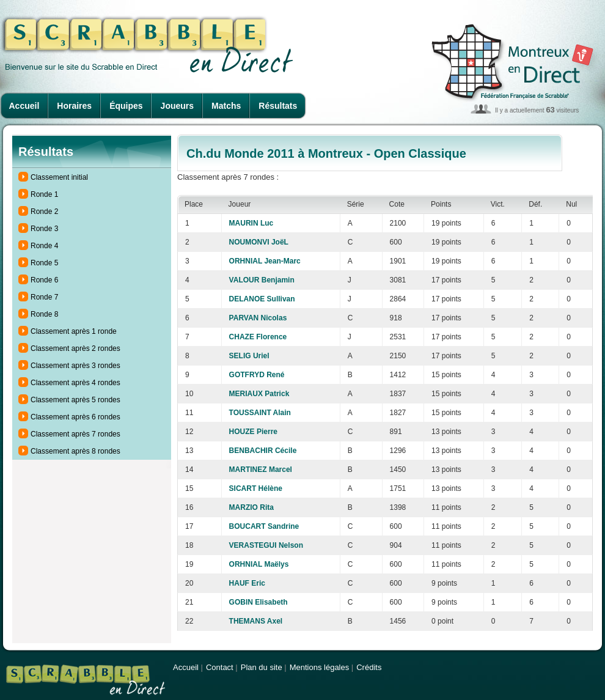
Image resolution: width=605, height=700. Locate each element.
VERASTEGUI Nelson (266, 545)
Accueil (24, 106)
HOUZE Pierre (253, 432)
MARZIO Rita (251, 507)
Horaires (74, 106)
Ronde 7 (44, 297)
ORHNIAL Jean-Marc (265, 261)
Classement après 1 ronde (74, 331)
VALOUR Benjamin (262, 280)
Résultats (278, 106)
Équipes (126, 106)
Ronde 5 (44, 263)
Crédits (369, 667)
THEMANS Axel (256, 621)
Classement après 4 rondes (75, 383)
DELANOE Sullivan (262, 299)
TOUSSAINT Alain (260, 413)
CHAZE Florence (258, 337)
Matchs (226, 106)
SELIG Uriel (249, 356)
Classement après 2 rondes (75, 348)
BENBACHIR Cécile (263, 451)
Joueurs (177, 106)
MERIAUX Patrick (259, 394)
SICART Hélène (256, 488)
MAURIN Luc (251, 223)
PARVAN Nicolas (258, 318)
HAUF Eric (247, 583)
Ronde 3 (44, 229)
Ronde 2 (44, 212)
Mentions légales (320, 667)
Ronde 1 (44, 194)
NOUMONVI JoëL (259, 242)
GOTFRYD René (257, 375)
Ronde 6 (44, 280)
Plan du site (262, 667)
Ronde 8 (44, 314)
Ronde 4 (44, 246)
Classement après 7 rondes (75, 434)
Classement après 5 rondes (75, 400)
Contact (220, 667)
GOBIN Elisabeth (258, 602)
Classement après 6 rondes (75, 417)
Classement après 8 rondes (75, 451)
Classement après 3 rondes (75, 366)
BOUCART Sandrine (264, 526)
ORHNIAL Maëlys (259, 564)
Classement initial (59, 177)
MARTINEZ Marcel (261, 470)
